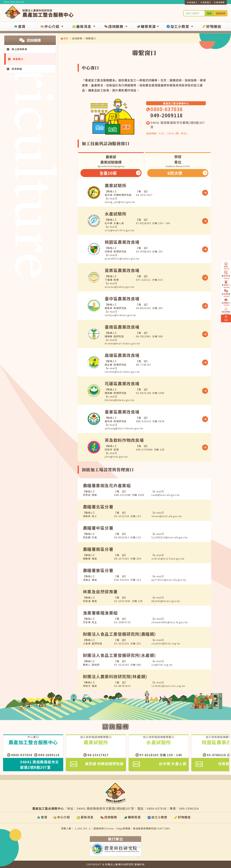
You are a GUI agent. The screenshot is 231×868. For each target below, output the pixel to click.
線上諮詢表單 (17, 49)
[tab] (111, 165)
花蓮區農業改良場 (122, 383)
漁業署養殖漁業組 (100, 613)
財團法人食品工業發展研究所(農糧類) (119, 634)
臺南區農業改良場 (122, 327)
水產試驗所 (116, 214)
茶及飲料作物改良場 (124, 440)
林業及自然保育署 (100, 592)
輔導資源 (146, 26)
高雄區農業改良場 (122, 355)
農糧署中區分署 (98, 528)
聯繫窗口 (16, 59)
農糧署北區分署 (98, 507)
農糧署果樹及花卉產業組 (107, 485)
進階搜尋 (221, 13)
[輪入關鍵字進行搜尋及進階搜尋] (194, 13)
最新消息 (82, 26)
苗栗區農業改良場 (122, 270)
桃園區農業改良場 (122, 242)
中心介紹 (50, 26)
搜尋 (209, 13)
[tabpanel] (144, 320)
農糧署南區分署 (98, 549)
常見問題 (14, 69)
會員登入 (192, 2)
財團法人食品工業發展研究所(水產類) (119, 655)
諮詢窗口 (206, 2)
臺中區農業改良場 (122, 299)
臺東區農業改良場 (122, 412)
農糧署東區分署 (98, 570)
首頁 (19, 26)
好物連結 (211, 26)
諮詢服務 (114, 26)
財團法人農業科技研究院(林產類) (115, 676)
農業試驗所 (116, 185)
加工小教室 (178, 26)
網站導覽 (219, 2)
